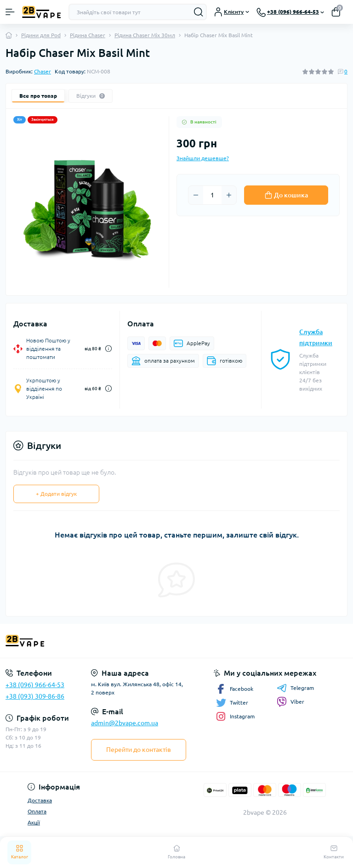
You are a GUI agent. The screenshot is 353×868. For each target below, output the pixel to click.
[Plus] (229, 195)
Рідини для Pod (41, 35)
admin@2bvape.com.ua (125, 723)
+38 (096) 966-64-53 (35, 685)
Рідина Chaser (88, 35)
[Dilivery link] (108, 349)
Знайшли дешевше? (203, 158)
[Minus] (196, 195)
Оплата (37, 811)
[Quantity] (212, 195)
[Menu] (10, 12)
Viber (290, 702)
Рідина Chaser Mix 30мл (145, 35)
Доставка (40, 800)
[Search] (199, 12)
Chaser (43, 71)
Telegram (295, 688)
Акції (34, 822)
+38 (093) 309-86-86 (35, 696)
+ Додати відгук (56, 494)
